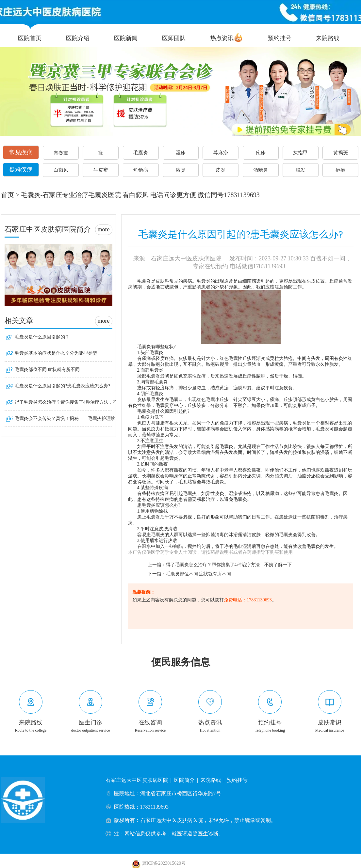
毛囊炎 (141, 153)
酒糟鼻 (261, 170)
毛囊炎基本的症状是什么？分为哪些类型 (56, 353)
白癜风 (61, 170)
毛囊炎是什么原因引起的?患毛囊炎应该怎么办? (62, 386)
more (104, 229)
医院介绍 (78, 38)
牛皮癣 (101, 170)
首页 (8, 195)
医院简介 (184, 780)
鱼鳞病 (141, 170)
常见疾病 (21, 152)
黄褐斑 (341, 153)
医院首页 (30, 38)
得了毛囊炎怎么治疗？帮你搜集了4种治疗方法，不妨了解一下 (229, 565)
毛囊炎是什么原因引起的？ (42, 337)
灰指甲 (300, 153)
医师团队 (174, 38)
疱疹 (261, 153)
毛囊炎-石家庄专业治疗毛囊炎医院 (71, 195)
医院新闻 (126, 38)
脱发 (301, 170)
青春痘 (61, 153)
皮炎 (221, 170)
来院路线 (328, 38)
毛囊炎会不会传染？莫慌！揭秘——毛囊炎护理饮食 (67, 418)
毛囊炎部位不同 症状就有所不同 (199, 574)
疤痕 (340, 170)
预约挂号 (280, 38)
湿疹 (181, 153)
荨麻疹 (221, 153)
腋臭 (181, 170)
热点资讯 (222, 38)
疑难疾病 (21, 170)
